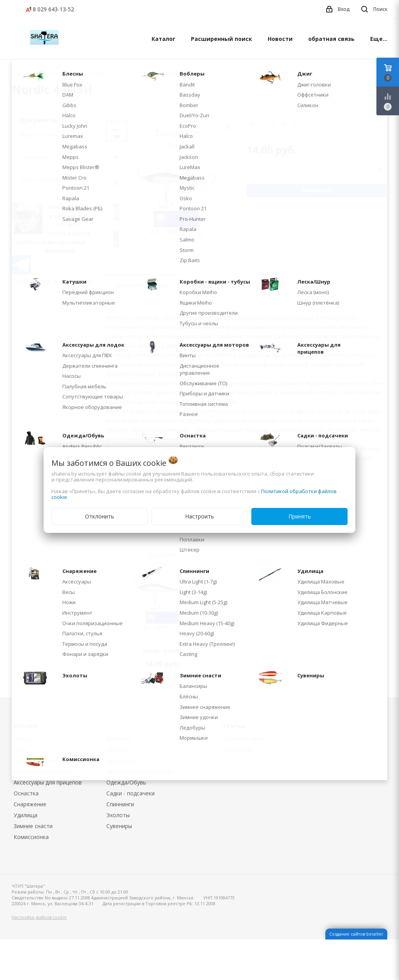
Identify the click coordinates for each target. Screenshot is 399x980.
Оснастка (26, 793)
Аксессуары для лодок (43, 771)
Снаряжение (30, 804)
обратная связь (331, 39)
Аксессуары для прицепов (48, 782)
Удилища (26, 815)
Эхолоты (118, 815)
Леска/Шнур (122, 761)
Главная (21, 73)
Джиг (20, 750)
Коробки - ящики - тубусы (48, 761)
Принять (300, 516)
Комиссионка (31, 837)
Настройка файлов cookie (39, 917)
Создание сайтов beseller (356, 934)
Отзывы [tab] (199, 286)
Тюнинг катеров (40, 179)
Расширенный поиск (222, 39)
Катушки (118, 750)
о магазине (34, 157)
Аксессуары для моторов (140, 771)
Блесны (23, 739)
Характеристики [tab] (142, 286)
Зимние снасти (33, 826)
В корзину (317, 190)
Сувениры (119, 826)
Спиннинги (120, 804)
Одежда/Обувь (126, 782)
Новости (280, 39)
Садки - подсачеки (131, 793)
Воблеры (118, 739)
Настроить (199, 516)
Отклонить (100, 516)
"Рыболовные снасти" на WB (53, 281)
